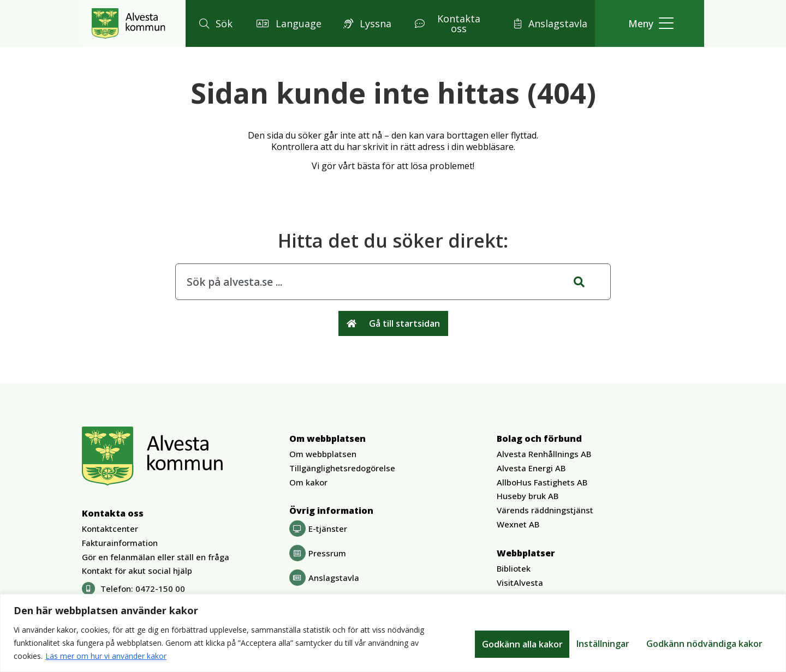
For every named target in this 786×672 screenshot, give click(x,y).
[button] (214, 23)
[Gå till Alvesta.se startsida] (129, 23)
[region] (393, 633)
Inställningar (499, 643)
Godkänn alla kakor (724, 643)
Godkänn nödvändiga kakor (605, 643)
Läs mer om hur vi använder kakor (106, 656)
